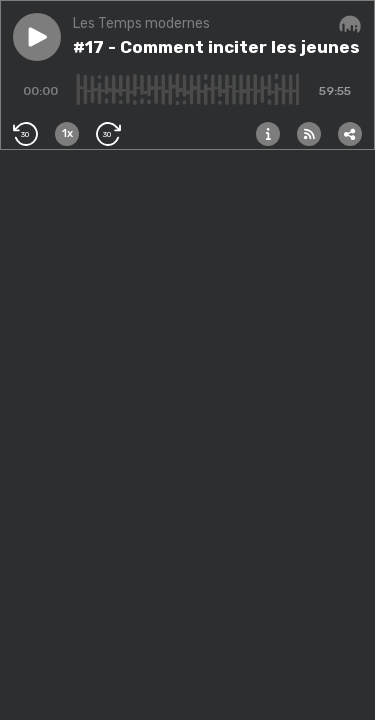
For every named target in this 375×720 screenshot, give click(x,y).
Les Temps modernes (141, 23)
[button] (37, 37)
